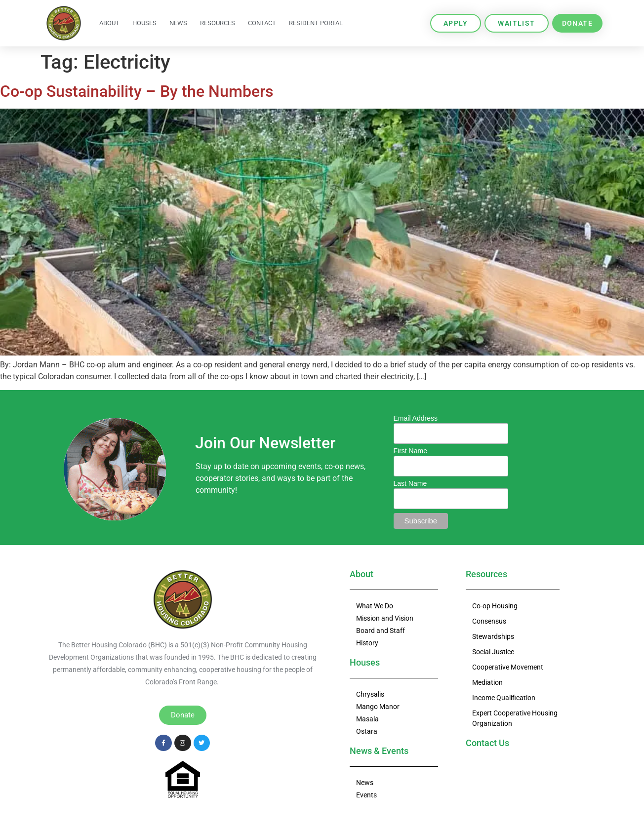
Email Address (416, 418)
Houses (144, 23)
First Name (410, 451)
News (178, 23)
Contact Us (487, 743)
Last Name (410, 483)
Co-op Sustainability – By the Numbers (137, 91)
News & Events (379, 751)
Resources (218, 23)
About (109, 23)
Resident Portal (316, 23)
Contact (262, 23)
